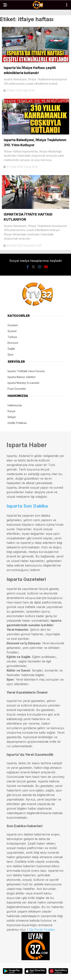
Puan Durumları (17, 389)
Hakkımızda (15, 405)
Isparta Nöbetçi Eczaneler (24, 383)
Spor (11, 354)
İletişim (12, 417)
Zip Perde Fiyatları (42, 930)
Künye (11, 411)
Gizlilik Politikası (17, 423)
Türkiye (12, 337)
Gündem (13, 325)
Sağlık (11, 349)
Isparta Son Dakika (27, 506)
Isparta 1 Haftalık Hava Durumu (26, 371)
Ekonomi (13, 343)
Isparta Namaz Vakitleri (22, 377)
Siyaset (12, 331)
